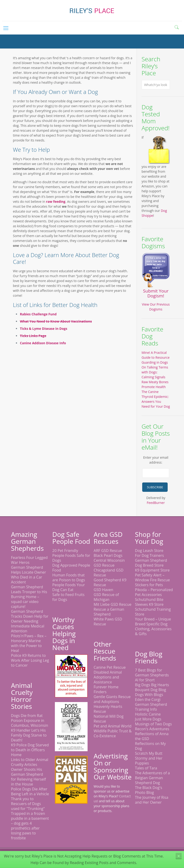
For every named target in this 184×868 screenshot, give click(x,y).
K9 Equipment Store (152, 570)
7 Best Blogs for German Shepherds (152, 673)
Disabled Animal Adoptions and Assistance (108, 677)
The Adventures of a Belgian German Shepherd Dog (152, 778)
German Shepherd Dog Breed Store (151, 563)
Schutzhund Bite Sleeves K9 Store (149, 602)
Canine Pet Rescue (110, 667)
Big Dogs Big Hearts (152, 685)
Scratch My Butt (149, 753)
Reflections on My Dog (150, 746)
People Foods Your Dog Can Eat (69, 587)
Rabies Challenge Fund (38, 314)
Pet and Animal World (113, 726)
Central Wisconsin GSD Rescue (109, 563)
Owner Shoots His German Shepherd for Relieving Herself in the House (28, 777)
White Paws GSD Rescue (108, 622)
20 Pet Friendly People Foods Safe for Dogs (71, 555)
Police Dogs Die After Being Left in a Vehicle (30, 791)
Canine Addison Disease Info (43, 343)
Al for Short (145, 680)
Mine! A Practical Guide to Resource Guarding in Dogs (156, 357)
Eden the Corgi (148, 699)
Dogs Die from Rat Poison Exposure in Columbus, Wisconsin (30, 720)
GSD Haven (103, 590)
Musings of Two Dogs (153, 724)
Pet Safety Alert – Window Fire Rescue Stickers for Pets (152, 580)
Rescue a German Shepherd (109, 612)
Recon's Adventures (152, 729)
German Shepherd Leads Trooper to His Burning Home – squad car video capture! (29, 597)
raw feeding (56, 201)
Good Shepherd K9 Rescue (110, 582)
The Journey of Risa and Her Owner (152, 800)
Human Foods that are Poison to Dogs (69, 577)
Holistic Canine (148, 714)
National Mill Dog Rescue (109, 719)
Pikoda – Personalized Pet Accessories (154, 592)
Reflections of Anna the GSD (152, 736)
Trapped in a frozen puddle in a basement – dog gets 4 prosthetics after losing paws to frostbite (30, 826)
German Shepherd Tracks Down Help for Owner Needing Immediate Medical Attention (30, 621)
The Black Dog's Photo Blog (149, 790)
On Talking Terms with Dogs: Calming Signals (155, 372)
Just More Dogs (148, 719)
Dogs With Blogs (149, 695)
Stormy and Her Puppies (149, 761)
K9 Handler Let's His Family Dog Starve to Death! (29, 735)
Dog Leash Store (149, 551)
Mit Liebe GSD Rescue (113, 604)
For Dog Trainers (149, 555)
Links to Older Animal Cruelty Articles (30, 762)
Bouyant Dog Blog (150, 690)
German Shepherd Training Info (151, 707)
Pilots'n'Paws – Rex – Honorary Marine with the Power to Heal (29, 643)
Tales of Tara (146, 768)
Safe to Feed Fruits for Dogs (68, 597)
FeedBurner (156, 503)
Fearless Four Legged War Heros (29, 560)
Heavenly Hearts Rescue (108, 709)
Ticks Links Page (33, 336)
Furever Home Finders (106, 689)
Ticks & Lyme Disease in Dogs (44, 329)
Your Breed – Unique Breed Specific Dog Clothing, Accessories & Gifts (153, 626)
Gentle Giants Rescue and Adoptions (112, 699)
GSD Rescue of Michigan (106, 597)
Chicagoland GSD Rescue (109, 573)
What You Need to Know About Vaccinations (56, 321)
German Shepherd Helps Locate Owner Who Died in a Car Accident (28, 575)
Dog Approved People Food (71, 568)
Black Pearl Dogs (108, 555)
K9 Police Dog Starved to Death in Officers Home (30, 750)
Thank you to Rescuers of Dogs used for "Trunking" (28, 804)
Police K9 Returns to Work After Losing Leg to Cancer (30, 660)
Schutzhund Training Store (153, 612)
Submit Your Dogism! (156, 293)
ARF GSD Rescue (108, 551)
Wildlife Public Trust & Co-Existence (113, 733)
